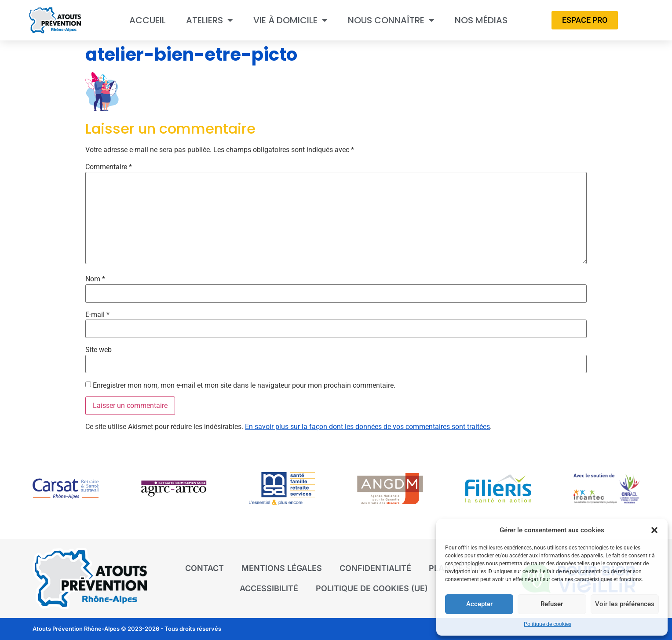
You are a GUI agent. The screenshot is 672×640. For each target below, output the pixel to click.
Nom (95, 279)
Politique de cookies (548, 624)
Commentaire (109, 167)
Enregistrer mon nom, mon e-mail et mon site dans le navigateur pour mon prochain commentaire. (244, 385)
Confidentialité (375, 568)
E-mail (97, 315)
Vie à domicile (290, 20)
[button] (654, 530)
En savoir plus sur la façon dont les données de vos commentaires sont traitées (367, 427)
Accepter (479, 604)
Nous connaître (391, 20)
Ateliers (210, 20)
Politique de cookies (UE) (372, 588)
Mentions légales (282, 568)
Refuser (551, 604)
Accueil (148, 20)
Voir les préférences (624, 604)
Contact (205, 568)
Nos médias (481, 20)
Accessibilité (269, 588)
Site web (99, 350)
